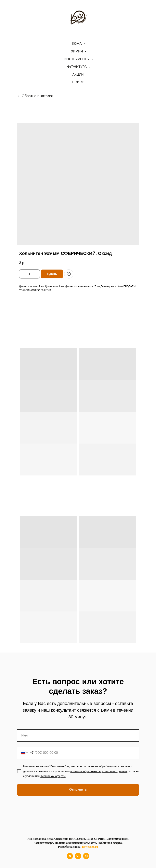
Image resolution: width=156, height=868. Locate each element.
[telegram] (70, 858)
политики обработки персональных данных (99, 771)
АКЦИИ (78, 75)
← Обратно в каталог (35, 96)
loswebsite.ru (90, 847)
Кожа (77, 44)
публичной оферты (53, 776)
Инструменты (77, 59)
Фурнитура (77, 67)
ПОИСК (78, 82)
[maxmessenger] (86, 858)
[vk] (78, 858)
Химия (77, 51)
